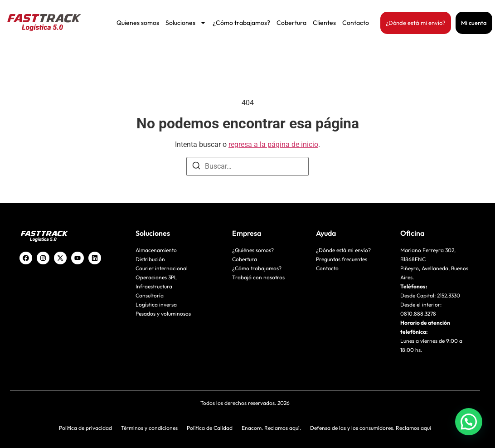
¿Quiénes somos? (253, 250)
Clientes (324, 23)
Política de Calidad (210, 428)
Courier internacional (162, 268)
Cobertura (291, 23)
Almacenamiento (156, 250)
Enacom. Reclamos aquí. (271, 428)
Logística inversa (156, 304)
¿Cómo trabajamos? (241, 23)
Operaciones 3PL (156, 277)
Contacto (356, 23)
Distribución (150, 259)
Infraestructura (154, 286)
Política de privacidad (85, 428)
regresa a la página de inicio (273, 144)
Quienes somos (138, 23)
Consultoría (150, 295)
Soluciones (186, 23)
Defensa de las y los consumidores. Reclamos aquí (371, 428)
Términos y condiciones (149, 428)
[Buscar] (196, 167)
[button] (469, 422)
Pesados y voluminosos (163, 314)
